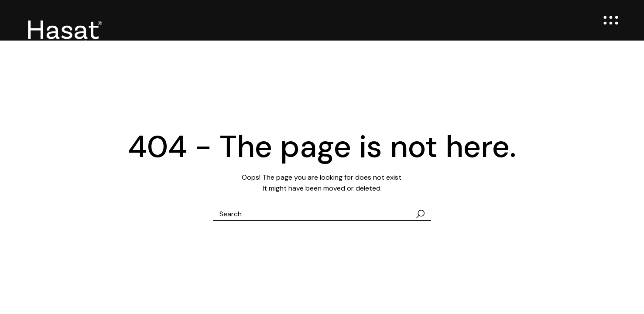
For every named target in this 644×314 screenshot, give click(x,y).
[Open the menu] (611, 20)
